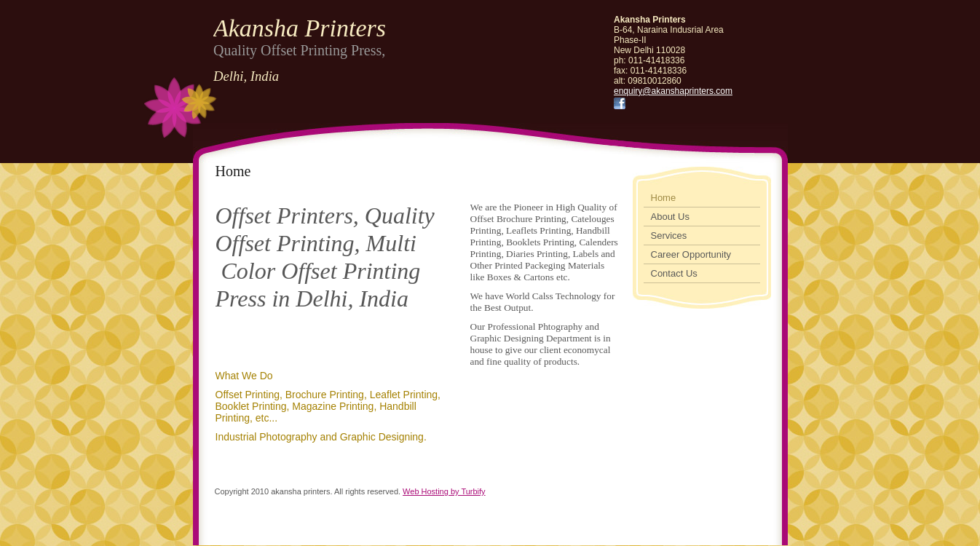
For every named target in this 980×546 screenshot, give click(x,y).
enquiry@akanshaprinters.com (673, 91)
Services (669, 236)
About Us (670, 217)
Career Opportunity (691, 254)
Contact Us (674, 273)
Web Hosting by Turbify (444, 491)
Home (664, 198)
